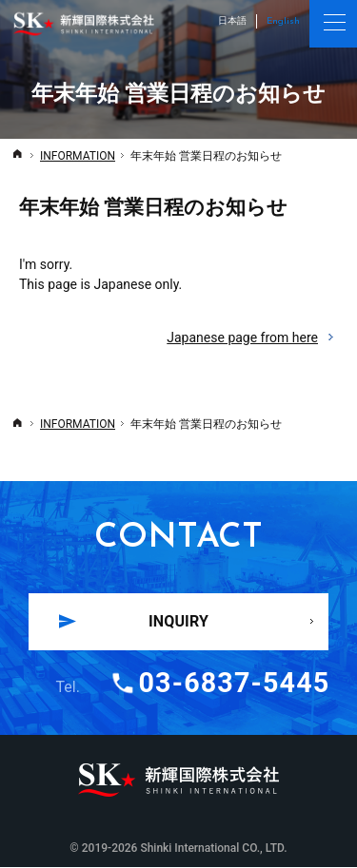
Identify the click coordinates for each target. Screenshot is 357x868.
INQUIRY (178, 621)
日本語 (232, 20)
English (283, 21)
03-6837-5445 (235, 684)
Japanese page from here (252, 338)
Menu (333, 24)
